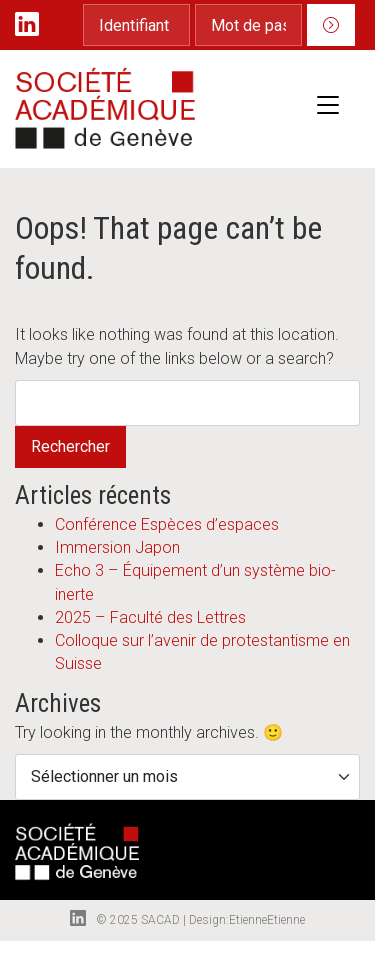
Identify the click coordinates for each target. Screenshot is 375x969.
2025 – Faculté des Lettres (150, 617)
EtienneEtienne (267, 920)
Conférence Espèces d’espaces (167, 524)
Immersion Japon (117, 547)
